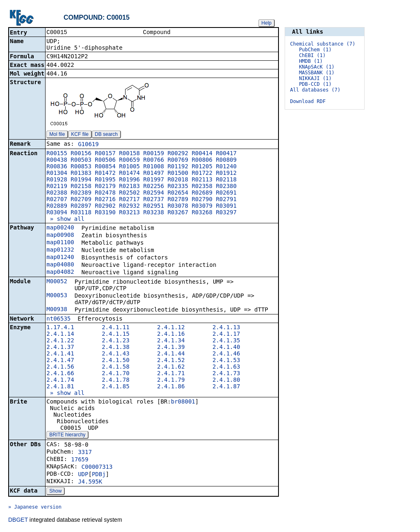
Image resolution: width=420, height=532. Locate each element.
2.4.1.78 (115, 381)
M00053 (57, 296)
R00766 (154, 161)
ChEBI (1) (312, 55)
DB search (106, 135)
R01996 (129, 180)
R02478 (105, 193)
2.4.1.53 (226, 361)
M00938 (57, 310)
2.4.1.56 (60, 367)
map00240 (60, 228)
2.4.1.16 (171, 335)
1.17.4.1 (60, 328)
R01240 (226, 167)
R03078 (178, 206)
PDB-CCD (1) (315, 84)
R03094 (57, 213)
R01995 (105, 180)
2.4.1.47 (60, 361)
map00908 (60, 236)
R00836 (57, 167)
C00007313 (97, 468)
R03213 (129, 213)
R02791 (226, 200)
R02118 (226, 180)
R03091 (226, 206)
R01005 (129, 167)
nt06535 (58, 319)
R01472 (105, 174)
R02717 (129, 200)
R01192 (178, 167)
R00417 (226, 154)
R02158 (81, 187)
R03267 (178, 213)
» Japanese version (35, 508)
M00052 (57, 282)
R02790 (202, 200)
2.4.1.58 (115, 367)
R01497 (154, 174)
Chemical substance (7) (323, 44)
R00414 (202, 154)
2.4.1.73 (226, 374)
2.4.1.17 (226, 335)
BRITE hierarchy (67, 436)
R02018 (178, 180)
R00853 (81, 167)
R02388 (57, 193)
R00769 (178, 161)
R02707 (57, 200)
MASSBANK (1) (317, 73)
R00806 (202, 161)
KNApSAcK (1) (317, 67)
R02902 (105, 206)
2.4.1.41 (60, 354)
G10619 (88, 145)
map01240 (60, 258)
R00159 (154, 154)
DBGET (18, 521)
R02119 (57, 187)
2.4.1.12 (171, 328)
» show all (65, 220)
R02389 (81, 193)
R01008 (154, 167)
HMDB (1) (311, 61)
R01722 (202, 174)
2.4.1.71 (171, 374)
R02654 (178, 193)
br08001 (183, 402)
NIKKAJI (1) (315, 78)
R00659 (129, 161)
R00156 (81, 154)
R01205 (202, 167)
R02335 (178, 187)
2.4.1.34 (171, 341)
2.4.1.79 (171, 381)
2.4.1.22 (60, 341)
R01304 (57, 174)
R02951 (154, 206)
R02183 (129, 187)
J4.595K (90, 482)
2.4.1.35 (226, 341)
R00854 (105, 167)
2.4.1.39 (171, 348)
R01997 (154, 180)
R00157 (105, 154)
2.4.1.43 (115, 354)
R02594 (154, 193)
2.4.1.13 (226, 328)
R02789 (178, 200)
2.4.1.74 (60, 381)
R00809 (226, 161)
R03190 (105, 213)
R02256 (154, 187)
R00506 (105, 161)
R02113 (202, 180)
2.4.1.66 (60, 374)
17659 (80, 460)
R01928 (57, 180)
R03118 (81, 213)
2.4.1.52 (171, 361)
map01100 (60, 243)
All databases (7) (315, 90)
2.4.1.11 (115, 328)
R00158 (129, 154)
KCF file (80, 135)
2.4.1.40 (226, 348)
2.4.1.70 (115, 374)
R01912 (226, 174)
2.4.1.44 (171, 354)
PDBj (99, 475)
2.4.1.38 (115, 348)
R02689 (202, 193)
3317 (85, 453)
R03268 (202, 213)
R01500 (178, 174)
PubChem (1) (315, 50)
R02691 (226, 193)
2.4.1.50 (115, 361)
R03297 (226, 213)
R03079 (202, 206)
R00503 (81, 161)
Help (266, 23)
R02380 (226, 187)
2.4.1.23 (115, 341)
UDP (83, 475)
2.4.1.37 (60, 348)
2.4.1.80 (226, 381)
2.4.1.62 (171, 367)
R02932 (129, 206)
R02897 (81, 206)
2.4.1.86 (171, 387)
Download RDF (308, 101)
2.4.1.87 (226, 387)
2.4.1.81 (60, 387)
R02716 (105, 200)
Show (55, 492)
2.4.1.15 (115, 335)
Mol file (57, 135)
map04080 (60, 265)
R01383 (81, 174)
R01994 (81, 180)
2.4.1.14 (60, 335)
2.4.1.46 (226, 354)
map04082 (60, 273)
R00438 (57, 161)
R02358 (202, 187)
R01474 (129, 174)
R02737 (154, 200)
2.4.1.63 (226, 367)
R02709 (81, 200)
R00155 (57, 154)
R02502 (129, 193)
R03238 (154, 213)
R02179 (105, 187)
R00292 (178, 154)
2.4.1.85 (115, 387)
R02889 (57, 206)
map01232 (60, 250)
